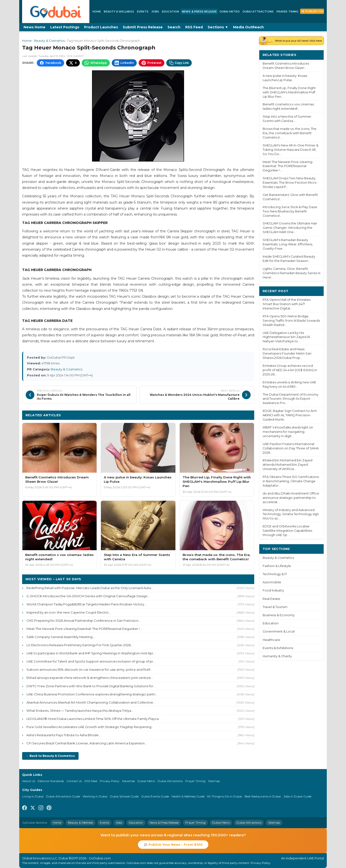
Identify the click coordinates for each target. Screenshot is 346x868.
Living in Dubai (33, 796)
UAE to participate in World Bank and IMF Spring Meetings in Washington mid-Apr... (91, 653)
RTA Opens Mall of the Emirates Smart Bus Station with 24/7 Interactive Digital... (287, 304)
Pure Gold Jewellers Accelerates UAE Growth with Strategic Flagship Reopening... (90, 727)
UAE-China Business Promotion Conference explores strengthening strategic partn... (92, 694)
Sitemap (214, 781)
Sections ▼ (218, 27)
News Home (34, 27)
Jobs (155, 12)
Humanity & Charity (277, 656)
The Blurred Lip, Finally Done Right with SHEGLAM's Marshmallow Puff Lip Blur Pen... (289, 92)
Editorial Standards (51, 781)
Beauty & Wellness (119, 12)
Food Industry (273, 590)
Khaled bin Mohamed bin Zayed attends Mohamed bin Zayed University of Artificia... (287, 465)
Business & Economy (279, 615)
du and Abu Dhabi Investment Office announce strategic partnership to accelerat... (291, 498)
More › (315, 55)
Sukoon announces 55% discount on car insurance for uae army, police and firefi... (90, 669)
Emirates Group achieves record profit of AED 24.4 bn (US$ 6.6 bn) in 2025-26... (290, 370)
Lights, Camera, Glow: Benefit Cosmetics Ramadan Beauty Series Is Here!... (291, 273)
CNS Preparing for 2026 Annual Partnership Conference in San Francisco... (83, 621)
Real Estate (271, 599)
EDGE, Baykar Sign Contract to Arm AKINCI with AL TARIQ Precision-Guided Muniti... (290, 415)
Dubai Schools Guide (124, 796)
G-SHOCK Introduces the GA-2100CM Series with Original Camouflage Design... (88, 596)
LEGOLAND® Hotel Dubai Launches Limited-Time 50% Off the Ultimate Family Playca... (94, 719)
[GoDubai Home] (56, 12)
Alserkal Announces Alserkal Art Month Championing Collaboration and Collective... (91, 702)
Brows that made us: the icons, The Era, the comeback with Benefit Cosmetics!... (290, 133)
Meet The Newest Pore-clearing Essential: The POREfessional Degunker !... (84, 629)
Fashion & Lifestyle (277, 566)
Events (143, 12)
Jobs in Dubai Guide (297, 796)
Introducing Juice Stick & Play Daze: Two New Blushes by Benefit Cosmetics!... (290, 211)
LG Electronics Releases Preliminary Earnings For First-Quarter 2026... (80, 645)
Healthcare (271, 640)
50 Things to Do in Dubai (225, 796)
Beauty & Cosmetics (49, 41)
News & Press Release (199, 12)
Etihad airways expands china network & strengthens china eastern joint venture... (90, 678)
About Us (29, 781)
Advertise (128, 781)
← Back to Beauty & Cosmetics (50, 756)
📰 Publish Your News (318, 11)
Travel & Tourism (275, 607)
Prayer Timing (287, 12)
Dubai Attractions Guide (63, 796)
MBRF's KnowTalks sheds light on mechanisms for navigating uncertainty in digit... (288, 432)
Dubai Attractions (258, 12)
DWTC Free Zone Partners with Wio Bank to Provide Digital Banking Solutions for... (91, 686)
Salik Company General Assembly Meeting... (61, 637)
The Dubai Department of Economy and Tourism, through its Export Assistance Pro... (290, 399)
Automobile (272, 582)
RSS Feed (194, 27)
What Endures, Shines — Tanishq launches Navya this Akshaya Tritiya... (80, 711)
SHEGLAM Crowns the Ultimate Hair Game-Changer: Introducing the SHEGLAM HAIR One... (290, 228)
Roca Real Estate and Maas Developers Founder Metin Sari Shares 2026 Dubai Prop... (287, 353)
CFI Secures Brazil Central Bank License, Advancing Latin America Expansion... (87, 743)
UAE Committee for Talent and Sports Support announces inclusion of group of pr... (91, 661)
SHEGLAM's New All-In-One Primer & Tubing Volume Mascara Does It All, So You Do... (290, 150)
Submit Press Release (143, 27)
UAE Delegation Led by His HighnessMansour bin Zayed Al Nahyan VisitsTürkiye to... (286, 337)
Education (170, 12)
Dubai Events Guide (155, 796)
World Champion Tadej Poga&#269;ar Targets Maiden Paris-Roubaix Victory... (86, 604)
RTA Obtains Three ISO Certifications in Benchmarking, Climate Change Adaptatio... (291, 481)
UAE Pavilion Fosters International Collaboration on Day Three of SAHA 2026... (291, 448)
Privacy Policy (110, 781)
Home (97, 12)
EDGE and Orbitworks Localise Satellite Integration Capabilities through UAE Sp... (287, 531)
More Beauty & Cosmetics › (228, 415)
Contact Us (74, 781)
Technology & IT (275, 574)
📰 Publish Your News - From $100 (173, 844)
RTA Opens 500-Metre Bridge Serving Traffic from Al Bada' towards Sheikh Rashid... (291, 321)
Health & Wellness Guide (188, 796)
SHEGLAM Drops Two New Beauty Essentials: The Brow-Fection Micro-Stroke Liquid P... (290, 183)
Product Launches (101, 27)
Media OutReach (248, 27)
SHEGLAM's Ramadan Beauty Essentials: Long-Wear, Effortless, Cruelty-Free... (288, 244)
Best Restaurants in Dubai (263, 796)
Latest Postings (65, 27)
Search (174, 27)
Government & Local (279, 631)
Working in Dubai (95, 796)
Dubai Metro (230, 12)
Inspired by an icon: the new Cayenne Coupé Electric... (69, 612)
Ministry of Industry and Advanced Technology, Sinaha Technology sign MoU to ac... (291, 514)
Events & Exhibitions (278, 648)
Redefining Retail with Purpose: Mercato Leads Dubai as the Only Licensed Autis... (90, 588)
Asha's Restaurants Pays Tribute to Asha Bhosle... (64, 735)
